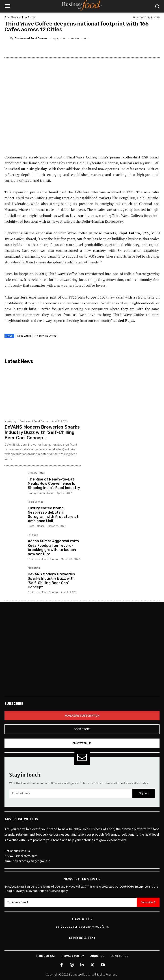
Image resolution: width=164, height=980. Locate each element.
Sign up (144, 793)
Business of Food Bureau (31, 38)
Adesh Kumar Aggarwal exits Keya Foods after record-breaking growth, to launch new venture (53, 548)
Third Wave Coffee (46, 336)
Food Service (12, 17)
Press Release (36, 526)
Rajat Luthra (24, 336)
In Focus (30, 17)
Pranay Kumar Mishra (41, 493)
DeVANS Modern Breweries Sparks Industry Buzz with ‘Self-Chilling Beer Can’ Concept (42, 432)
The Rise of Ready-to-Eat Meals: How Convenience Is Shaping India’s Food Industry (54, 484)
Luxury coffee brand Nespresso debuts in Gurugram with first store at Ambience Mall (53, 515)
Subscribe (148, 902)
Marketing (11, 421)
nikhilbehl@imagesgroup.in (32, 861)
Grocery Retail (36, 473)
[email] (71, 794)
